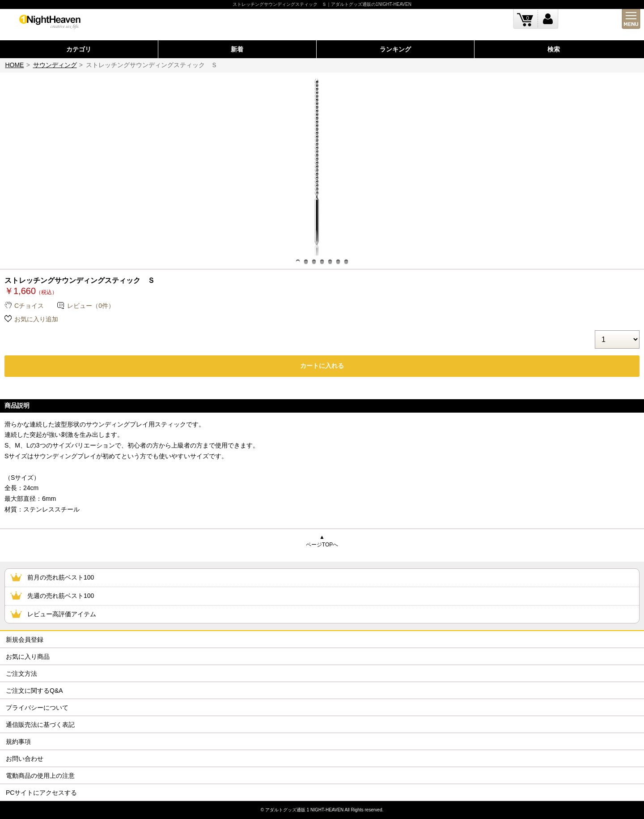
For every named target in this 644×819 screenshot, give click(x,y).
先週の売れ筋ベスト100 (61, 596)
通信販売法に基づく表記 (40, 725)
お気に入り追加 (36, 319)
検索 (554, 49)
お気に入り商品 (28, 657)
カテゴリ (79, 49)
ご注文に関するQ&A (34, 691)
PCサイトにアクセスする (41, 793)
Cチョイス (29, 306)
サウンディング (55, 65)
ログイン (548, 19)
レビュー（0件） (91, 306)
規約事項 (18, 742)
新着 (237, 49)
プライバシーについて (37, 708)
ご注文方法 (21, 674)
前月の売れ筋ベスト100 (61, 577)
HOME (14, 65)
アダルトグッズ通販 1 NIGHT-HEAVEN (304, 810)
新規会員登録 (25, 640)
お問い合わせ (25, 759)
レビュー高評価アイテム (62, 614)
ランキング (395, 49)
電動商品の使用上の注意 (40, 776)
